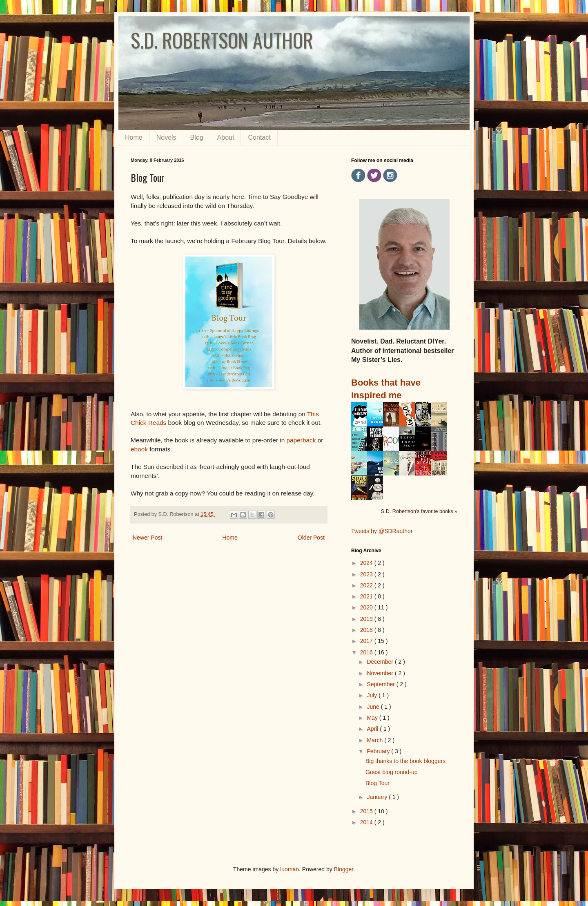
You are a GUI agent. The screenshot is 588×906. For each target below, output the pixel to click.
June (374, 707)
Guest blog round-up (392, 772)
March (375, 740)
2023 (367, 574)
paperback (302, 440)
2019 (367, 619)
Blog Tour (378, 783)
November (381, 673)
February (379, 751)
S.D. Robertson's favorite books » (419, 511)
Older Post (311, 538)
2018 (367, 630)
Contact (259, 137)
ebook (140, 449)
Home (134, 137)
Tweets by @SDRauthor (382, 531)
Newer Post (147, 538)
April (373, 729)
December (381, 662)
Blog (197, 137)
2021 (367, 596)
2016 (367, 652)
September (381, 684)
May (373, 718)
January (378, 797)
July (373, 695)
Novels (166, 137)
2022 (367, 585)
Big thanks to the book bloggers (405, 761)
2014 (367, 822)
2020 (367, 607)
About (226, 137)
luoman (290, 869)
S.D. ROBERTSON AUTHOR (222, 40)
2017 (367, 641)
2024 (367, 563)
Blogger (344, 869)
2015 (367, 811)
